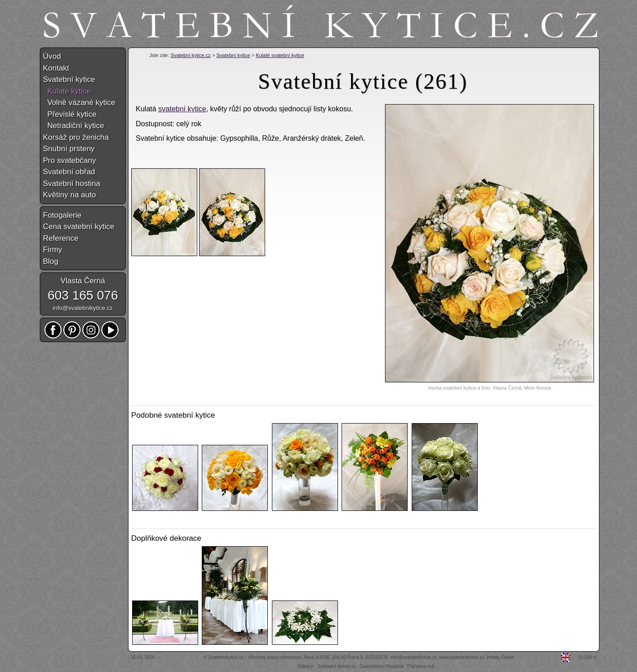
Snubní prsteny (69, 149)
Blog (51, 261)
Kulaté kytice (67, 91)
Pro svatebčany (69, 160)
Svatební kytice (233, 55)
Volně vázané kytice (79, 102)
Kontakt (56, 68)
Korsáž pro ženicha (76, 137)
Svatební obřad (69, 172)
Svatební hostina (72, 183)
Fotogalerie (62, 215)
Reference (61, 238)
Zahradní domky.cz (337, 666)
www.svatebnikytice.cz (462, 657)
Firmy (52, 250)
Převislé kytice (70, 114)
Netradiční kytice (74, 126)
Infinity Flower (501, 657)
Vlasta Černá (83, 281)
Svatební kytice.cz (191, 55)
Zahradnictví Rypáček (382, 666)
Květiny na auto (69, 195)
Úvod (52, 56)
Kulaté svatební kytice (280, 55)
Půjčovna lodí (421, 666)
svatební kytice (182, 109)
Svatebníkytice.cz (226, 657)
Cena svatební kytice (79, 226)
